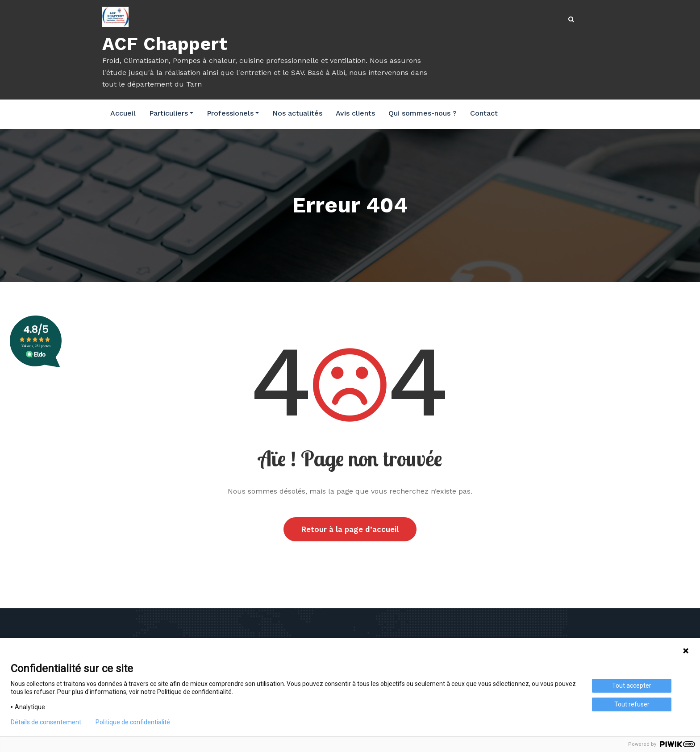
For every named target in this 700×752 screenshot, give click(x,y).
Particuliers (171, 113)
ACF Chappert (165, 44)
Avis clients (355, 113)
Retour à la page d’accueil (350, 529)
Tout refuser (632, 704)
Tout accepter (632, 686)
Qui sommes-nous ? (423, 113)
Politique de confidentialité (133, 722)
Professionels (233, 113)
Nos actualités (297, 113)
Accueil (123, 113)
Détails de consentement (46, 722)
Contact (484, 113)
